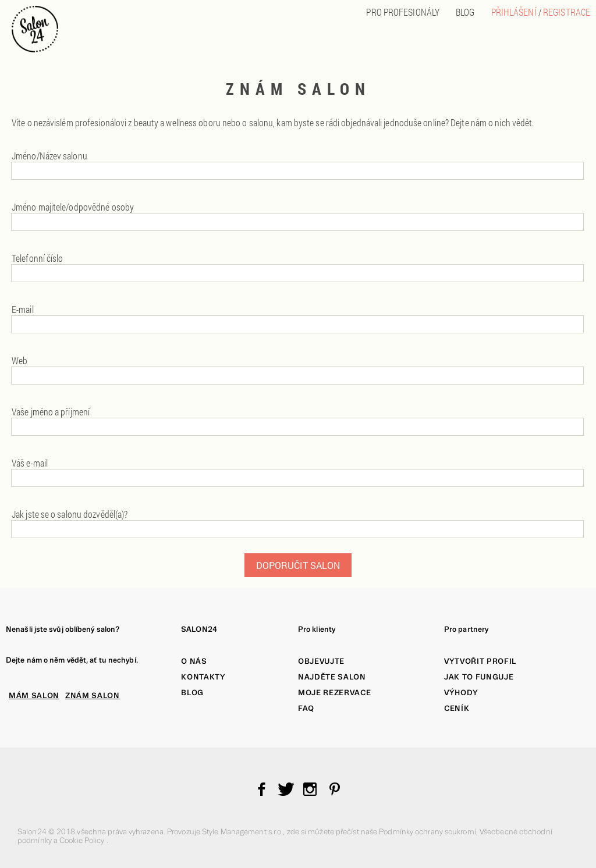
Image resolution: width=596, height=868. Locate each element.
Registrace (567, 12)
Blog (192, 693)
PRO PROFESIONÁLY (403, 12)
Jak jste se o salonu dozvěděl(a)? (70, 514)
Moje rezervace (334, 693)
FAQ (306, 708)
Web (19, 360)
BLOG (465, 12)
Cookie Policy (83, 840)
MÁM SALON (34, 696)
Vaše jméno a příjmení (51, 412)
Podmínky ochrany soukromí (428, 832)
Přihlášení (514, 12)
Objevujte (321, 661)
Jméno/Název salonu (49, 156)
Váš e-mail (30, 463)
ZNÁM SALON (93, 696)
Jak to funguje (479, 677)
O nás (194, 661)
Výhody (461, 693)
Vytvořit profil (480, 661)
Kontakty (203, 677)
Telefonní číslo (38, 258)
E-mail (23, 309)
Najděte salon (332, 677)
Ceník (457, 708)
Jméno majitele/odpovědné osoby (73, 207)
